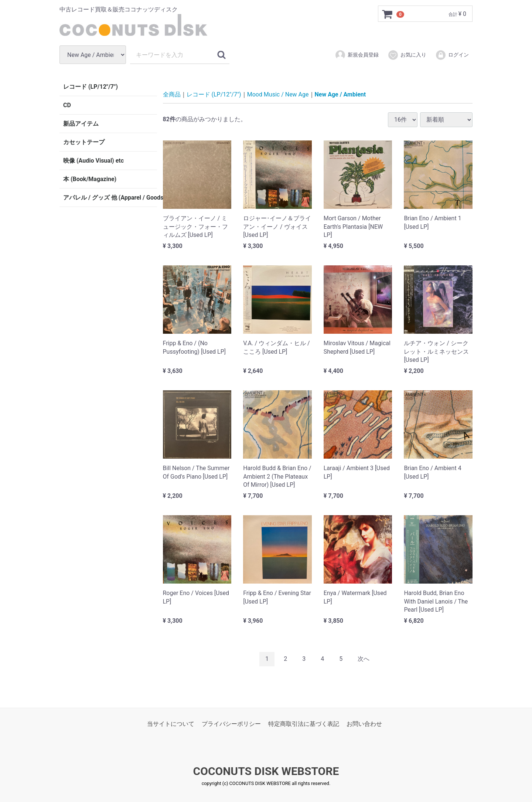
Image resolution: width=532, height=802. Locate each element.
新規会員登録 (357, 55)
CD (67, 105)
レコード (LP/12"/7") (91, 87)
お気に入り (407, 55)
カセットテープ (84, 142)
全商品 (172, 94)
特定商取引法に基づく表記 (304, 723)
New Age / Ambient (340, 94)
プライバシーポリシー (231, 723)
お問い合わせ (364, 723)
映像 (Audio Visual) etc (93, 161)
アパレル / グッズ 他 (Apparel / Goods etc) (110, 198)
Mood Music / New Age (278, 94)
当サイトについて (171, 723)
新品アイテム (81, 124)
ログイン (452, 55)
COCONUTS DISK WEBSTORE (266, 771)
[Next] (364, 659)
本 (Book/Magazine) (90, 179)
